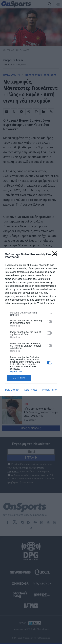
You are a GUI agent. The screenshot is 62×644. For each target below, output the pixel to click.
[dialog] (31, 322)
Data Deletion (12, 390)
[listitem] (31, 314)
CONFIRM (19, 378)
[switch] (49, 322)
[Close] (56, 255)
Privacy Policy (50, 390)
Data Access (31, 390)
